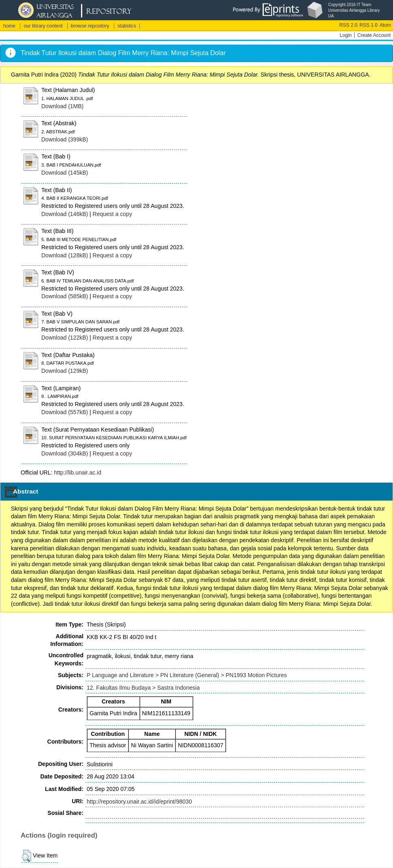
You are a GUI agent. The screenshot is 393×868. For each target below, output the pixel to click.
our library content (43, 26)
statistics (127, 26)
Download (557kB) (65, 412)
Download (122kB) (65, 338)
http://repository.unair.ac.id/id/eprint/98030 (139, 802)
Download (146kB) (65, 214)
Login (346, 35)
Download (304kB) (65, 453)
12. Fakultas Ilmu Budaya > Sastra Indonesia (143, 688)
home (9, 26)
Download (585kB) (65, 296)
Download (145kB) (65, 173)
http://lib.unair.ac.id (78, 472)
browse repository (90, 26)
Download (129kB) (65, 371)
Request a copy (112, 214)
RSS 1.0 (368, 25)
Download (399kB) (65, 139)
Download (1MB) (62, 106)
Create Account (374, 35)
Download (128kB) (65, 255)
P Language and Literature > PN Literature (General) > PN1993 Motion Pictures (187, 675)
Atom (385, 25)
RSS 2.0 (349, 25)
